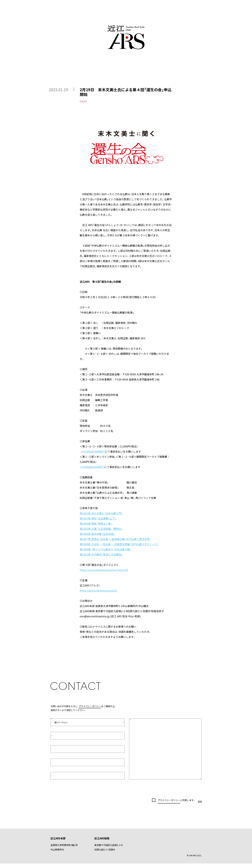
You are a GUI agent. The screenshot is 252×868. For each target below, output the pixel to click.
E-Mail (57, 762)
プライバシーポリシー (90, 706)
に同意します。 (166, 802)
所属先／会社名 (61, 736)
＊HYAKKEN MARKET (93, 451)
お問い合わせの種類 (59, 717)
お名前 (57, 749)
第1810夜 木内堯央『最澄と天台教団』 (101, 554)
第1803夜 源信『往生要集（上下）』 (99, 518)
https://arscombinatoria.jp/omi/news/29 (104, 570)
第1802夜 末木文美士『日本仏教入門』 (101, 513)
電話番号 (58, 776)
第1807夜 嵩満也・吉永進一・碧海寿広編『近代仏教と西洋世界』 (115, 539)
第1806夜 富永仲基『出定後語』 (97, 534)
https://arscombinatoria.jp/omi (98, 590)
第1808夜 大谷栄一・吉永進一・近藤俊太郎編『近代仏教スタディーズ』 (119, 544)
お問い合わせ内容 (141, 723)
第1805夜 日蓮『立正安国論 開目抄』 (101, 529)
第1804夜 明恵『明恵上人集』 (96, 524)
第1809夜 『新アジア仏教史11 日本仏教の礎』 (106, 549)
